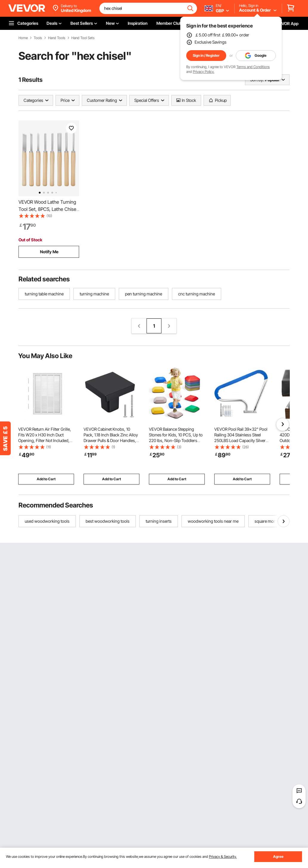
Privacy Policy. (204, 72)
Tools (38, 38)
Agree (278, 857)
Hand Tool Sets (83, 38)
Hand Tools (57, 38)
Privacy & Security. (223, 857)
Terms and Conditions (253, 67)
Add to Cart (46, 479)
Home (23, 38)
